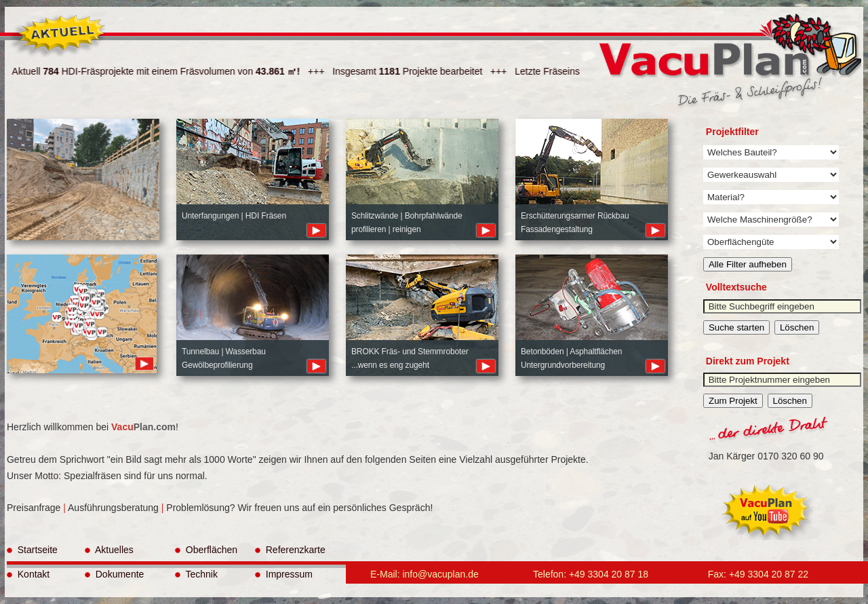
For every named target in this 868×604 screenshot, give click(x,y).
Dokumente (114, 574)
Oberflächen (206, 550)
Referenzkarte (290, 550)
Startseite (32, 550)
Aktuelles (109, 550)
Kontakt (28, 574)
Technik (196, 574)
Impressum (284, 574)
